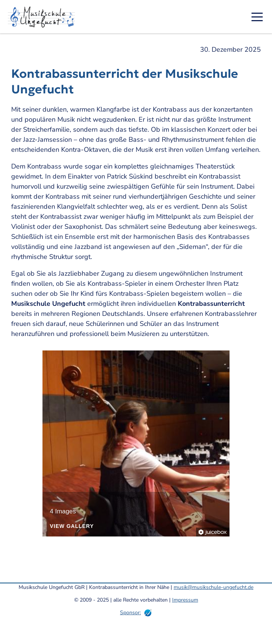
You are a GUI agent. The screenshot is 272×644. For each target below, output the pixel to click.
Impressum (185, 600)
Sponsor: (130, 613)
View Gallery (72, 526)
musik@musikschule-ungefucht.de (214, 587)
